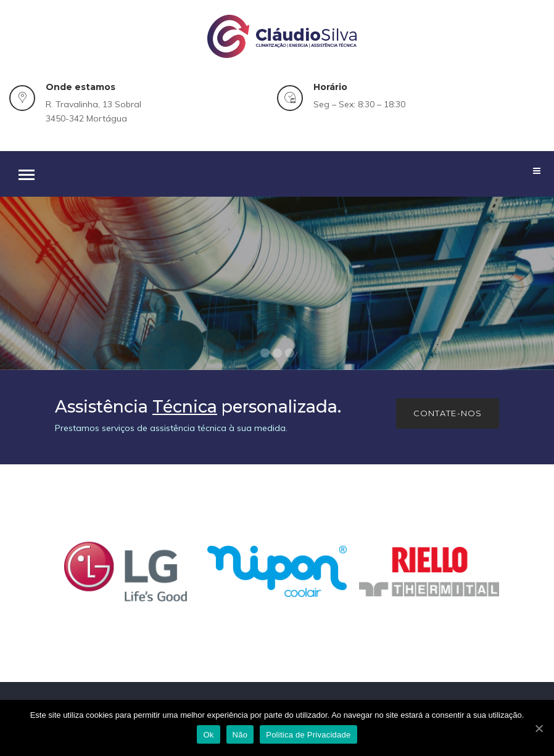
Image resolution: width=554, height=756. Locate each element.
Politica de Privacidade (308, 735)
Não (240, 735)
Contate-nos (448, 413)
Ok (208, 735)
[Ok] (539, 728)
